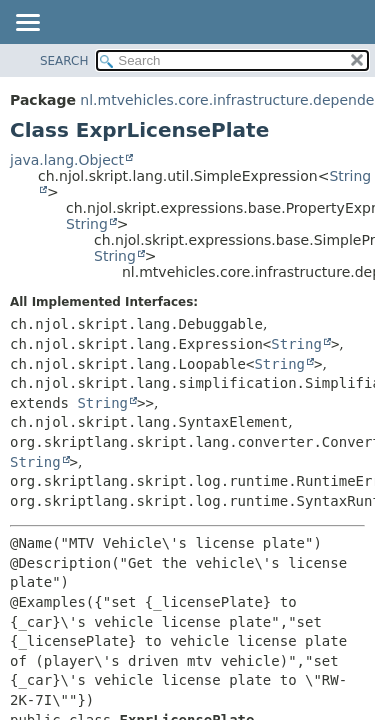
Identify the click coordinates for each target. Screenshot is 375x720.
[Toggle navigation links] (27, 24)
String (87, 224)
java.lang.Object (67, 160)
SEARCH (64, 61)
